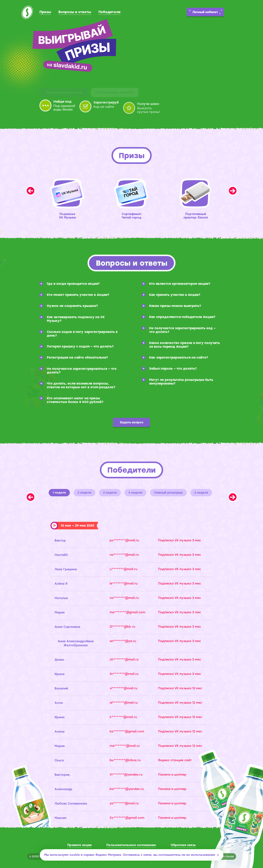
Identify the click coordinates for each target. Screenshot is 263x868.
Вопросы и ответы (75, 12)
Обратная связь (183, 845)
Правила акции (79, 845)
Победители (109, 12)
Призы (45, 12)
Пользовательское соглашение (131, 845)
